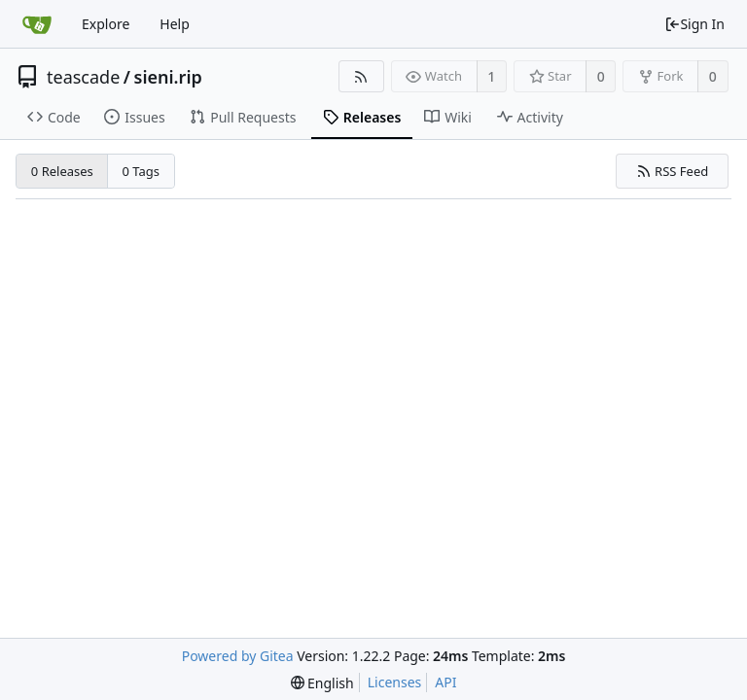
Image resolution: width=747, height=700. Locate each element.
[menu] (322, 683)
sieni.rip (168, 77)
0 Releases (62, 171)
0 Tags (142, 171)
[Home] (37, 24)
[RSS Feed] (361, 76)
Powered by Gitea (238, 656)
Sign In (694, 24)
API (445, 682)
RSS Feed (673, 171)
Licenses (395, 682)
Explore (106, 24)
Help (175, 24)
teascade (83, 77)
